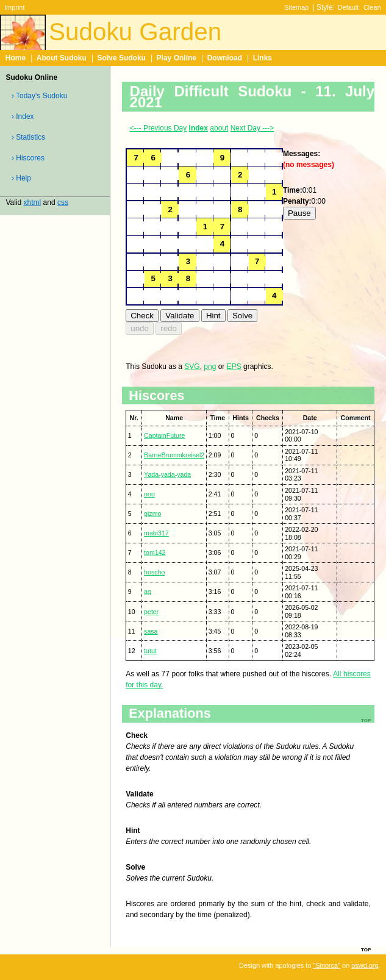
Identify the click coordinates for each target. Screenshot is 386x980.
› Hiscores (28, 158)
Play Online (177, 58)
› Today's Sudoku (39, 96)
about (219, 128)
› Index (23, 116)
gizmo (152, 513)
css (63, 202)
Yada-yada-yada (167, 474)
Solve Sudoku (122, 58)
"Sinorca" (327, 965)
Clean (372, 7)
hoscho (154, 572)
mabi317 (156, 533)
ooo (149, 494)
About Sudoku (62, 58)
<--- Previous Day (159, 128)
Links (263, 58)
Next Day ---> (252, 128)
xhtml (33, 202)
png (210, 367)
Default (348, 7)
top (366, 949)
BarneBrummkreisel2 (174, 455)
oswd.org (365, 965)
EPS (234, 367)
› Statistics (28, 137)
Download (225, 58)
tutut (150, 651)
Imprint (14, 7)
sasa (151, 631)
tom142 (155, 553)
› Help (21, 178)
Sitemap (296, 7)
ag (148, 592)
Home (16, 58)
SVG (192, 367)
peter (151, 612)
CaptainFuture (164, 435)
